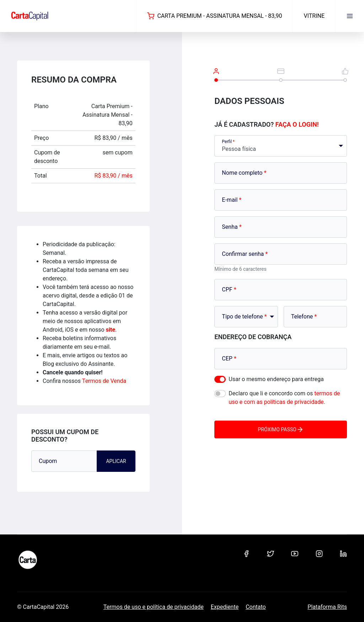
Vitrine (314, 16)
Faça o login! (297, 124)
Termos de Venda (104, 381)
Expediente (225, 607)
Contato (256, 607)
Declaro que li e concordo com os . (284, 398)
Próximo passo (281, 429)
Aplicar (116, 461)
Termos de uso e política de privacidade (154, 607)
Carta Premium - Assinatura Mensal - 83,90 (215, 16)
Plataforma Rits (327, 607)
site (111, 330)
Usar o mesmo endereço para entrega (276, 379)
